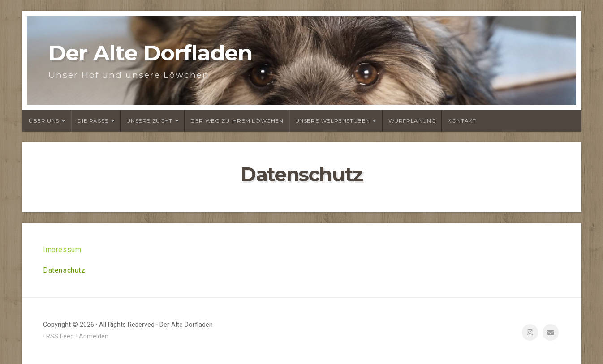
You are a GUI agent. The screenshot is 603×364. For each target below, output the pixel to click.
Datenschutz (64, 270)
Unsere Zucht (149, 121)
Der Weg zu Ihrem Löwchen (237, 121)
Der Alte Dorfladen (150, 53)
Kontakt (462, 121)
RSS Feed (60, 336)
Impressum (62, 250)
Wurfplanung (412, 121)
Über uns (44, 121)
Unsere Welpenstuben (333, 121)
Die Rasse (93, 121)
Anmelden (94, 336)
